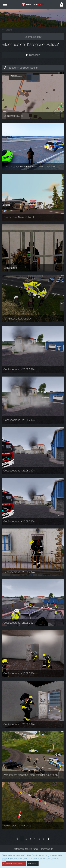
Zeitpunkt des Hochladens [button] (23, 68)
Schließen (33, 863)
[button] (5, 4)
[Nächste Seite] (49, 839)
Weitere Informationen (14, 863)
